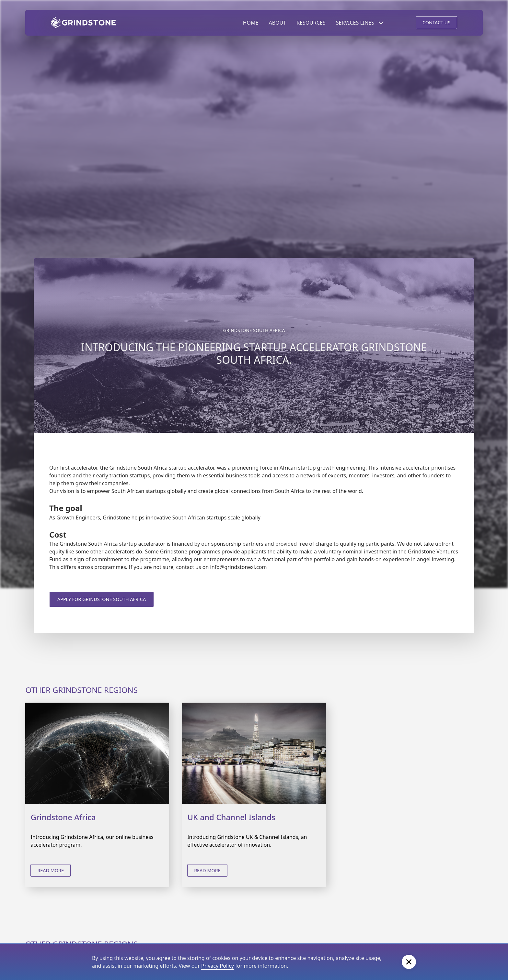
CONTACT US (436, 22)
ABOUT (277, 23)
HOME (251, 23)
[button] (360, 23)
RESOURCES (311, 23)
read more (51, 870)
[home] (83, 23)
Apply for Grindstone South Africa (102, 599)
